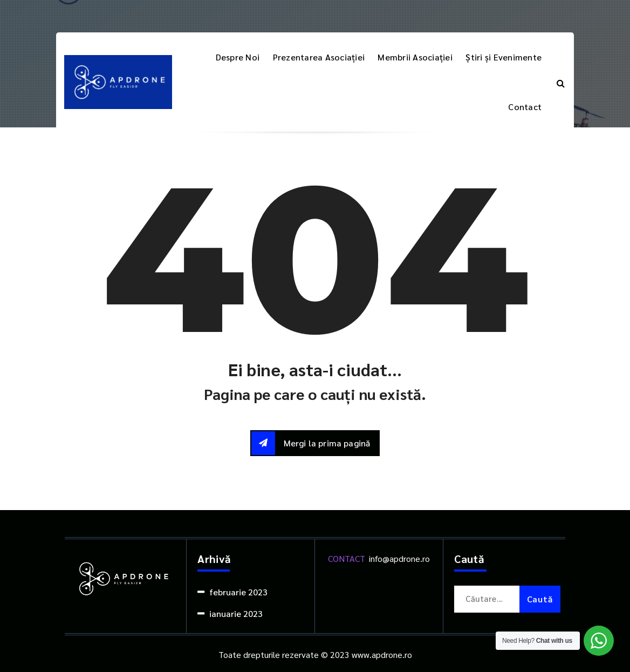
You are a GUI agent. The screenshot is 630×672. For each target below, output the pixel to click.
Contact (525, 107)
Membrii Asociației (415, 57)
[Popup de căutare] (561, 82)
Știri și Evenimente (504, 57)
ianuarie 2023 (236, 613)
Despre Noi (238, 57)
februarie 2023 (238, 592)
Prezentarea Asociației (319, 57)
